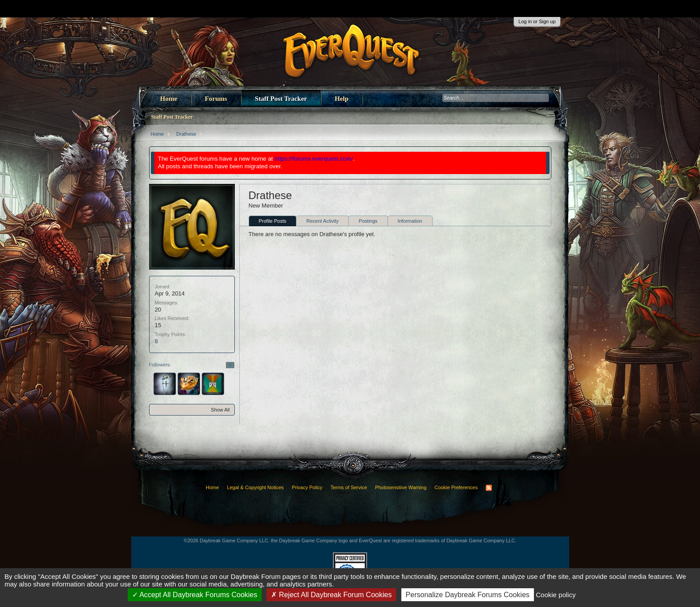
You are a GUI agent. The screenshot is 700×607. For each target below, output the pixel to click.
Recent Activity (322, 221)
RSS (489, 488)
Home (169, 99)
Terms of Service (349, 487)
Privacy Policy (307, 487)
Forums (216, 99)
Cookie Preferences (456, 487)
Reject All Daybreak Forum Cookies (331, 595)
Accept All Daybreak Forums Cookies (195, 595)
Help (342, 99)
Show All (220, 410)
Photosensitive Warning (401, 487)
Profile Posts (273, 221)
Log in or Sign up (537, 21)
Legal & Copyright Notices (255, 487)
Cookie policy (556, 595)
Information (410, 221)
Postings (368, 221)
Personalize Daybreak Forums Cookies (468, 595)
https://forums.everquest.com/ (314, 159)
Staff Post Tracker (281, 99)
